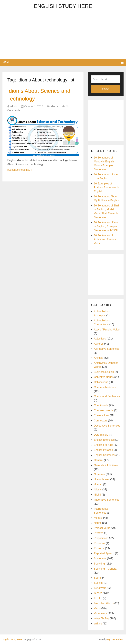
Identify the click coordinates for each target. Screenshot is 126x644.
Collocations (101, 382)
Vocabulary (100, 613)
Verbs (97, 608)
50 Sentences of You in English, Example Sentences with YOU (106, 226)
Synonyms (100, 588)
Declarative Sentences (107, 426)
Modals (98, 518)
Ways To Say (101, 618)
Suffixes (99, 583)
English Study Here (63, 6)
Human (98, 484)
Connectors (101, 421)
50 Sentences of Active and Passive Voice (105, 239)
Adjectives (100, 339)
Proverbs (99, 548)
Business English (104, 372)
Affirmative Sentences (107, 349)
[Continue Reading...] (20, 172)
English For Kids (103, 445)
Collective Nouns (104, 377)
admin (13, 109)
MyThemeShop (115, 639)
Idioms (54, 109)
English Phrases (103, 450)
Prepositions (101, 538)
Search (106, 89)
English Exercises (104, 440)
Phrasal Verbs (102, 528)
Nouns (98, 523)
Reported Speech (104, 553)
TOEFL (98, 598)
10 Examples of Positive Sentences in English (106, 187)
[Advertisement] (63, 36)
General (99, 460)
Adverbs (99, 344)
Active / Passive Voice (107, 330)
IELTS (97, 495)
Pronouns (100, 543)
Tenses (98, 593)
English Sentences (105, 455)
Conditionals (101, 405)
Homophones (102, 479)
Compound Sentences (107, 396)
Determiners (101, 435)
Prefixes (99, 533)
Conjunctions (101, 415)
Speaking (99, 564)
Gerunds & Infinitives (106, 465)
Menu (6, 62)
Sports (98, 578)
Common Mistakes (105, 387)
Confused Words (104, 410)
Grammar (99, 474)
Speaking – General (105, 569)
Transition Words (104, 603)
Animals (99, 358)
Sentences (100, 559)
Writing (98, 624)
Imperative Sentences (107, 500)
